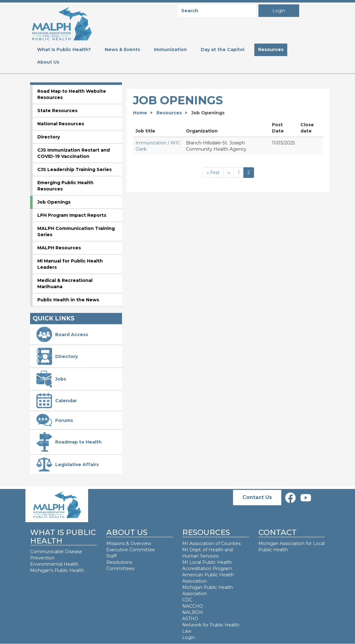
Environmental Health (54, 564)
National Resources (61, 124)
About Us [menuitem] (48, 62)
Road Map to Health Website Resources (72, 94)
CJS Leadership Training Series (74, 169)
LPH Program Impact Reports (72, 215)
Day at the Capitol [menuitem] (223, 49)
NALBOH (193, 612)
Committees (120, 569)
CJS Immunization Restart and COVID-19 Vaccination (74, 153)
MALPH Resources (59, 248)
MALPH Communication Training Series (76, 231)
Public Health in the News (68, 300)
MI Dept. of (195, 550)
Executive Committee (131, 550)
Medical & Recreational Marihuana (65, 283)
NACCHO (193, 606)
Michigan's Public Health (58, 570)
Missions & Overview (129, 543)
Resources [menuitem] (271, 49)
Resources (169, 113)
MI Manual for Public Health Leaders (70, 264)
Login (279, 11)
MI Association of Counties (211, 543)
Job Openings (54, 202)
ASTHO (190, 619)
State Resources (57, 111)
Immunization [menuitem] (170, 49)
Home (140, 113)
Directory (49, 137)
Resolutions (119, 562)
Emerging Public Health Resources (65, 186)
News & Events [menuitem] (122, 49)
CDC (187, 600)
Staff (111, 556)
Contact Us (257, 497)
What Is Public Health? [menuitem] (64, 49)
